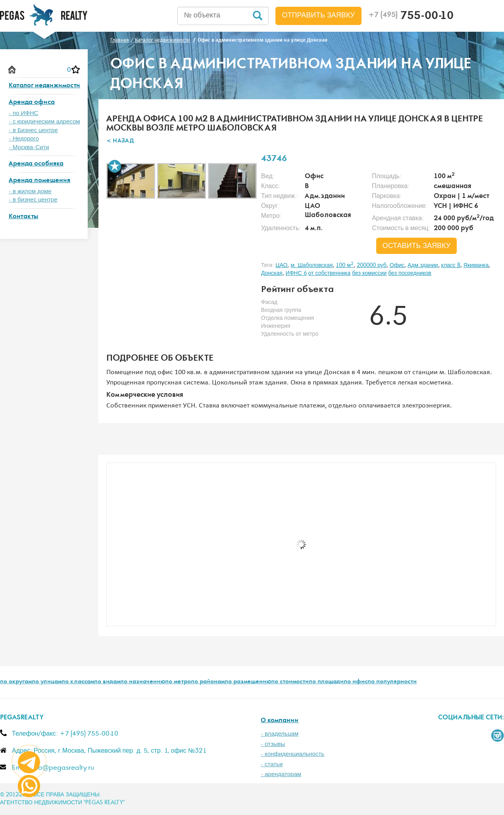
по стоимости (290, 682)
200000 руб (372, 265)
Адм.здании (423, 265)
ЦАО (281, 265)
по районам (208, 682)
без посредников (410, 273)
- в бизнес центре (33, 200)
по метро (178, 682)
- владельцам (280, 734)
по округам (16, 682)
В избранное (115, 166)
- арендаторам (281, 774)
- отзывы (273, 744)
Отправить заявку (319, 15)
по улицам (47, 682)
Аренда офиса (32, 103)
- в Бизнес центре (33, 130)
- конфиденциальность (292, 754)
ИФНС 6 (296, 273)
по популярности (392, 682)
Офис (397, 265)
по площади (326, 682)
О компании (280, 721)
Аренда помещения (39, 181)
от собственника (330, 273)
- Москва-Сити (29, 147)
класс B (451, 265)
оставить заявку (417, 246)
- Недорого (24, 139)
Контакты (24, 217)
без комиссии (369, 273)
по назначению (143, 682)
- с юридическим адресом (44, 122)
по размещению (248, 682)
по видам (107, 682)
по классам (78, 682)
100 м (345, 265)
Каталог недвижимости (44, 86)
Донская (272, 273)
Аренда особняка (36, 164)
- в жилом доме (30, 191)
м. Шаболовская (312, 265)
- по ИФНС (23, 113)
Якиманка (476, 265)
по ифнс (356, 682)
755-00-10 (411, 17)
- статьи (272, 764)
